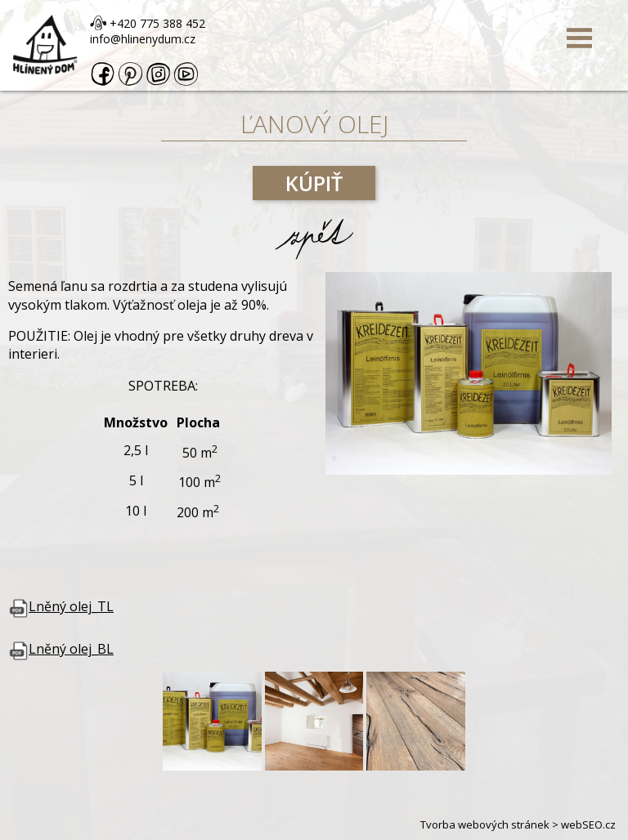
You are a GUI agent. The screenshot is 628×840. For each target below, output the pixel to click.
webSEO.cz (588, 824)
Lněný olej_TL (61, 606)
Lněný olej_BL (61, 649)
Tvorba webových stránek (485, 824)
